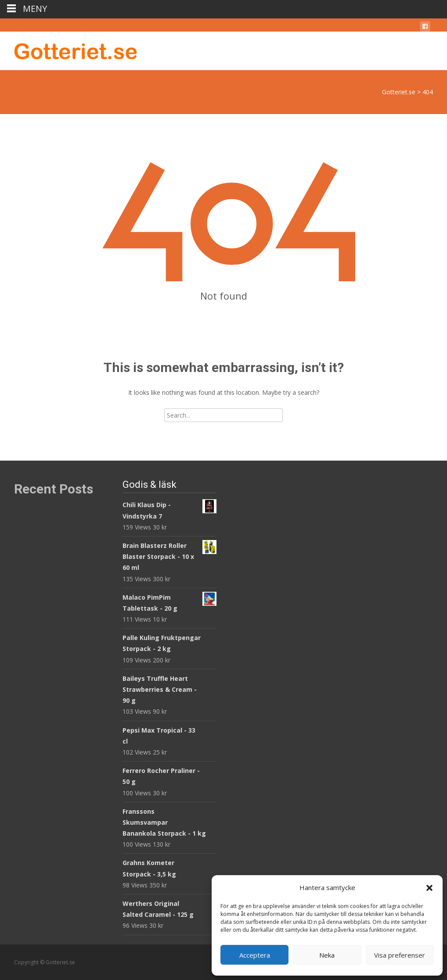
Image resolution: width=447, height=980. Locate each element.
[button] (429, 888)
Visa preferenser (400, 955)
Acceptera (255, 955)
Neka (327, 955)
